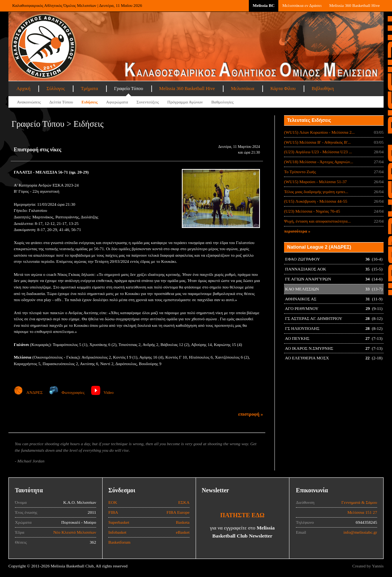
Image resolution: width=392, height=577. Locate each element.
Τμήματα (89, 89)
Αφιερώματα (117, 102)
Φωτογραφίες (67, 392)
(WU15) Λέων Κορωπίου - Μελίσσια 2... (319, 132)
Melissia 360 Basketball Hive (354, 5)
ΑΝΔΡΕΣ (28, 392)
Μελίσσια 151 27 (362, 512)
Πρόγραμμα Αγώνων (185, 102)
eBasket (183, 532)
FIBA (113, 512)
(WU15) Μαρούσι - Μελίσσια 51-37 (315, 182)
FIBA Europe (178, 512)
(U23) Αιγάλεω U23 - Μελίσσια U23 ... (318, 152)
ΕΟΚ (113, 502)
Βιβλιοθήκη (323, 89)
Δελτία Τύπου (61, 102)
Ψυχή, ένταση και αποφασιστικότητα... (317, 221)
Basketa (183, 522)
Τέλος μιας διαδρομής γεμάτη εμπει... (316, 192)
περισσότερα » (297, 231)
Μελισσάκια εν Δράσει (302, 5)
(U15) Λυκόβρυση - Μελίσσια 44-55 (316, 201)
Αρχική (23, 89)
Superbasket (119, 522)
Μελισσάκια (243, 89)
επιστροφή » (251, 414)
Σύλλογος (56, 89)
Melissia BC (264, 5)
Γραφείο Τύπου (129, 89)
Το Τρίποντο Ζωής (300, 172)
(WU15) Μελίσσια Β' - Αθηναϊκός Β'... (317, 142)
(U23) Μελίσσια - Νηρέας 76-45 (312, 211)
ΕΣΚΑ (184, 502)
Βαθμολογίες (222, 102)
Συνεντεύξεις (148, 102)
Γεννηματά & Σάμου (359, 502)
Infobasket (117, 532)
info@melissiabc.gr (360, 532)
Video (102, 392)
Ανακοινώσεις (29, 102)
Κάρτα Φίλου (283, 89)
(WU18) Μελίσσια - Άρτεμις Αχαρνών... (319, 162)
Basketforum (119, 542)
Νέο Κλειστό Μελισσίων (75, 532)
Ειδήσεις (90, 102)
